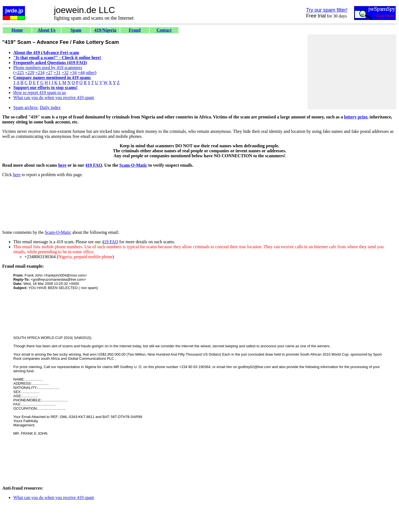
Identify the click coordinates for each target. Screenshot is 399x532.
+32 (65, 73)
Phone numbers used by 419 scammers (48, 68)
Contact (164, 30)
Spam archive (25, 107)
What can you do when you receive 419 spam (54, 97)
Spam (76, 30)
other (90, 73)
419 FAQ (94, 165)
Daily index (50, 107)
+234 (40, 73)
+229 (30, 73)
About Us (47, 30)
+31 (57, 73)
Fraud (135, 30)
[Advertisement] (352, 72)
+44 (81, 73)
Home (17, 30)
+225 (19, 73)
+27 (49, 73)
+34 (73, 73)
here (62, 165)
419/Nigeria (105, 30)
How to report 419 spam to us (40, 93)
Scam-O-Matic (133, 165)
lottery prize (356, 117)
